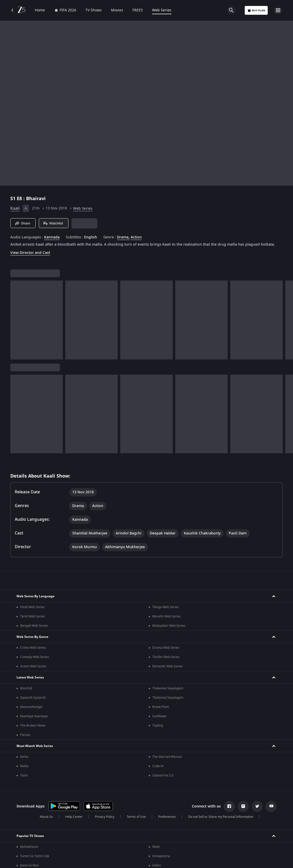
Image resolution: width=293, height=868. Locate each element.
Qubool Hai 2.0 (163, 775)
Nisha (24, 757)
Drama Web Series (166, 648)
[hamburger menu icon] (278, 10)
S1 (14, 199)
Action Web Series (33, 666)
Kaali (15, 208)
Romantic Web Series (168, 666)
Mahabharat (29, 847)
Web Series (162, 10)
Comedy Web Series (35, 657)
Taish (24, 775)
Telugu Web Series (166, 607)
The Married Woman (167, 757)
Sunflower (160, 716)
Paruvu (25, 735)
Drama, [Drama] (123, 237)
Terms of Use (136, 817)
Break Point (161, 707)
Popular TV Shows (30, 836)
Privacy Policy (105, 817)
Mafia (24, 766)
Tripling (158, 726)
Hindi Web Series (32, 607)
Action (136, 237)
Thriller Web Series (166, 657)
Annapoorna (161, 856)
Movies (117, 10)
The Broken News (33, 726)
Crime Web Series (33, 648)
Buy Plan (256, 10)
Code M (158, 766)
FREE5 (138, 10)
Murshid (26, 688)
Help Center (74, 817)
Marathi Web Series (167, 616)
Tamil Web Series (33, 616)
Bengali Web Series (34, 626)
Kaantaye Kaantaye (34, 716)
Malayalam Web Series (169, 626)
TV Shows (94, 10)
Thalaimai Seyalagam (168, 688)
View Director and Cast (30, 253)
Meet (156, 847)
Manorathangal (31, 707)
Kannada (52, 237)
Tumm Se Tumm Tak (35, 856)
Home (40, 10)
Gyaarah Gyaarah (33, 698)
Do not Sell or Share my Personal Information (221, 817)
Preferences (167, 817)
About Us (46, 817)
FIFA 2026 (65, 10)
